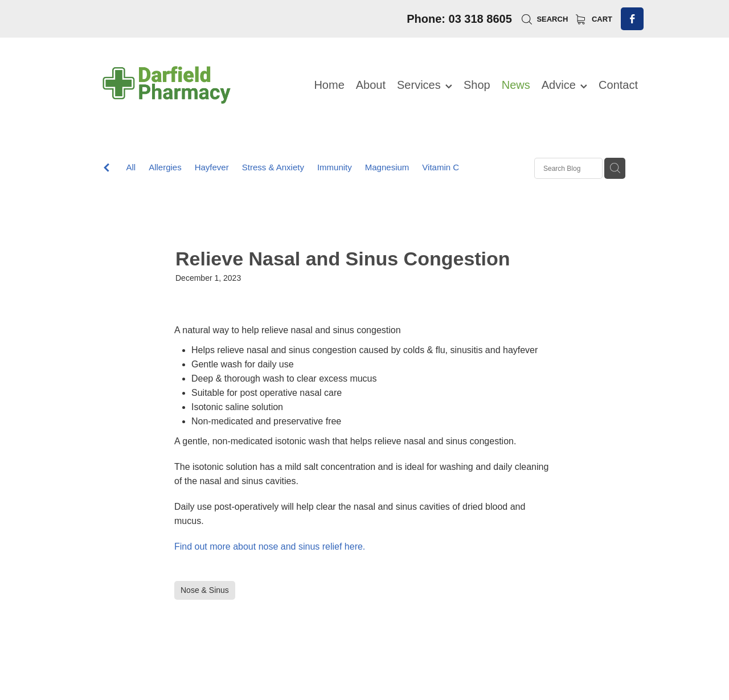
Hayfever (212, 167)
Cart (594, 19)
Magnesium (387, 167)
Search (545, 19)
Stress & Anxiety (273, 167)
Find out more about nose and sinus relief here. (270, 547)
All (131, 167)
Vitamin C (441, 167)
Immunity (335, 167)
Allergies (165, 167)
